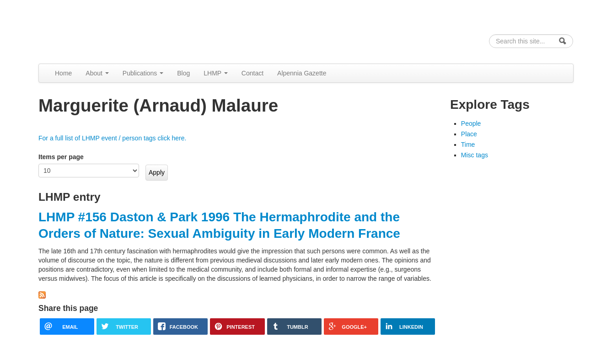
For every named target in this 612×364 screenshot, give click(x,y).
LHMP (216, 73)
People (471, 123)
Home (63, 73)
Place (469, 134)
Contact (252, 73)
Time (468, 145)
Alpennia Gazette (302, 73)
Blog (183, 73)
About (97, 73)
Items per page (61, 157)
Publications (143, 73)
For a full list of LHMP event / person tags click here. (112, 138)
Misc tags (475, 155)
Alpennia (86, 30)
